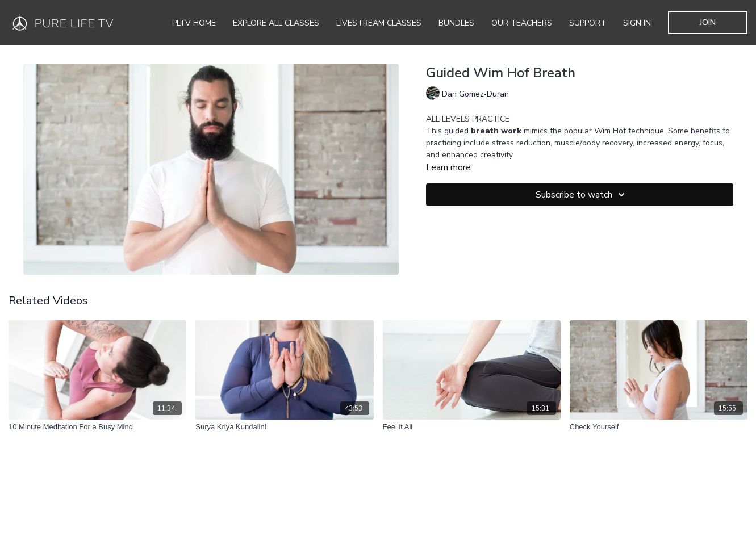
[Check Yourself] (659, 427)
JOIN (708, 22)
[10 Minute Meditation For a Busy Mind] (97, 427)
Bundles (456, 23)
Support (588, 23)
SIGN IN (637, 23)
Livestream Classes (379, 23)
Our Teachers (522, 23)
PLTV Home (194, 23)
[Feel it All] (472, 427)
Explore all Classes (276, 23)
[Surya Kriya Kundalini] (284, 427)
